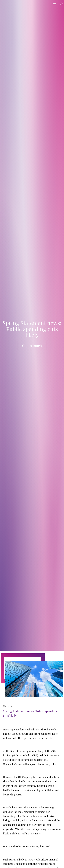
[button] (54, 5)
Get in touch (32, 346)
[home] (26, 5)
